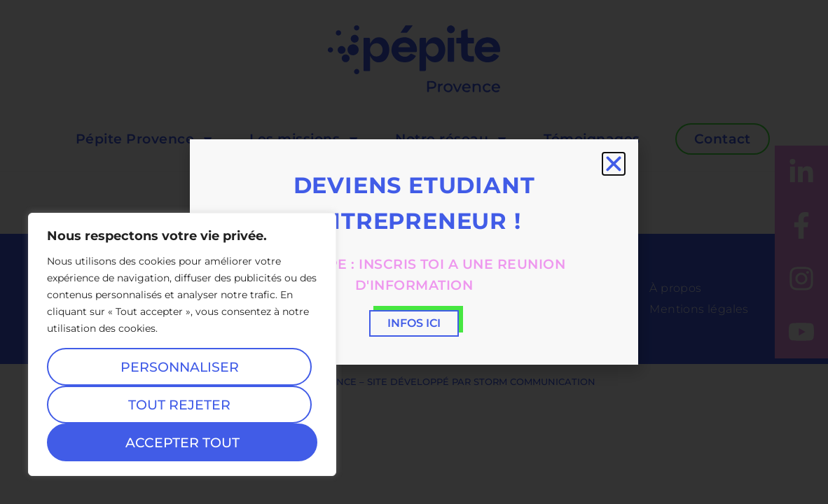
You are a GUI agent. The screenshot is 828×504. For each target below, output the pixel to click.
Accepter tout (182, 442)
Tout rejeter (179, 405)
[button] (614, 164)
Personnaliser (180, 367)
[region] (182, 344)
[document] (414, 252)
